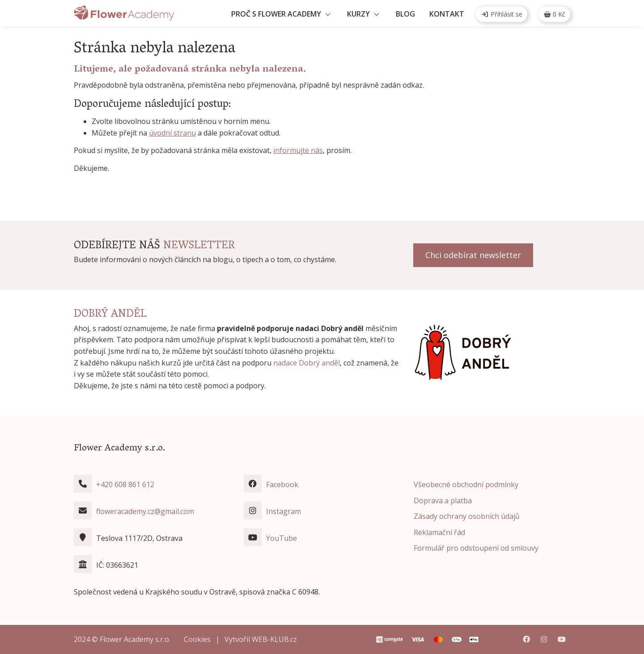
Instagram (284, 511)
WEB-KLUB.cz (274, 639)
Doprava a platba (443, 501)
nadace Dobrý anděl (307, 363)
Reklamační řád (439, 532)
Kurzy (358, 14)
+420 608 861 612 (125, 484)
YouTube (282, 538)
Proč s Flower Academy (276, 14)
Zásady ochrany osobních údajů (467, 516)
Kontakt (447, 14)
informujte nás (298, 150)
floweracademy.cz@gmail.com (145, 511)
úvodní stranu (172, 133)
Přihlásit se (502, 14)
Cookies (197, 639)
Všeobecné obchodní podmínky (466, 484)
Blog (405, 14)
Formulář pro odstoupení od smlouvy (476, 548)
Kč (555, 14)
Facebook (282, 484)
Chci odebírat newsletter (473, 255)
